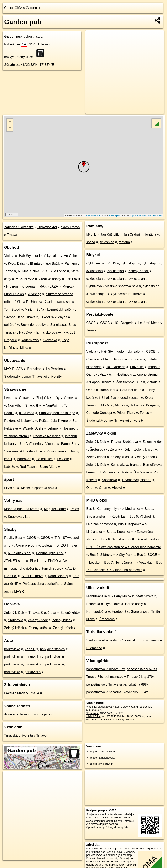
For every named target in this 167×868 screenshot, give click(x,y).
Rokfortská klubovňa (19, 421)
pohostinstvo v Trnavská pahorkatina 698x (117, 684)
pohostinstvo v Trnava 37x (106, 669)
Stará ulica (139, 612)
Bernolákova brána (125, 465)
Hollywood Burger (143, 405)
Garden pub (35, 8)
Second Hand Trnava (20, 317)
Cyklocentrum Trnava (127, 294)
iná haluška (44, 459)
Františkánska (97, 596)
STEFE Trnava (33, 576)
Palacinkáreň (56, 451)
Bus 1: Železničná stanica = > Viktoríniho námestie (124, 547)
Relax (75, 509)
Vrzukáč (106, 374)
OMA (19, 8)
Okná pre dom (27, 545)
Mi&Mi (106, 405)
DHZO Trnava (67, 545)
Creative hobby (50, 279)
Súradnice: (12, 65)
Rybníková (16, 44)
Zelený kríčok (14, 613)
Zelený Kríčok (139, 271)
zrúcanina (107, 242)
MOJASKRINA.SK (31, 271)
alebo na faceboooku (103, 758)
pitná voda (27, 413)
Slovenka (50, 340)
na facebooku (115, 814)
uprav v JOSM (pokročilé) (136, 707)
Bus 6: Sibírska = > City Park (111, 555)
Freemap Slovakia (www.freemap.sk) (109, 857)
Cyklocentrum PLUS (101, 263)
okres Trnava (70, 227)
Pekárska (93, 604)
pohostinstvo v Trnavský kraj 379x (130, 677)
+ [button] (10, 122)
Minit (28, 309)
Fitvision (10, 488)
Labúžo (10, 467)
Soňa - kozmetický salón (54, 309)
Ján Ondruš (132, 235)
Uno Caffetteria (30, 444)
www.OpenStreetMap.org (135, 849)
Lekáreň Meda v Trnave (22, 693)
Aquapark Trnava (17, 714)
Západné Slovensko (19, 227)
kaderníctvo (30, 340)
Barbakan (34, 369)
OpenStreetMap (93, 215)
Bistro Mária (48, 467)
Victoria (51, 444)
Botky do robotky (33, 325)
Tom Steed (12, 309)
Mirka (24, 348)
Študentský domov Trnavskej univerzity (33, 377)
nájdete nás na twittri (103, 752)
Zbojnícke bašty (48, 398)
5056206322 (94, 710)
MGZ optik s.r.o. (20, 553)
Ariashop (35, 294)
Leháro (53, 428)
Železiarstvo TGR (129, 382)
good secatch (130, 398)
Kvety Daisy (17, 263)
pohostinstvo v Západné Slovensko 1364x (117, 692)
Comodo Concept (99, 413)
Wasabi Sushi (33, 428)
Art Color (70, 256)
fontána (151, 235)
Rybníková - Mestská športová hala (112, 286)
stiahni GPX (93, 716)
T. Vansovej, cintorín (114, 472)
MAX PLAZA (25, 279)
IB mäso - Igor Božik (45, 263)
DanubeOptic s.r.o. (50, 553)
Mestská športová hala (38, 488)
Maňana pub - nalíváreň (22, 509)
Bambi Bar (69, 444)
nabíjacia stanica (53, 649)
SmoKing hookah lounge (57, 413)
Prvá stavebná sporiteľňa (41, 584)
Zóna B (30, 649)
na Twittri (124, 818)
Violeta (9, 256)
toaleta (47, 545)
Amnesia (71, 398)
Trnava (12, 235)
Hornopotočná (97, 612)
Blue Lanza (58, 271)
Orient (91, 390)
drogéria (29, 286)
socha (91, 242)
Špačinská (141, 472)
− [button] (10, 128)
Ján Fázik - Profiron (128, 359)
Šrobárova (16, 620)
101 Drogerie (124, 323)
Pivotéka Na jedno (47, 436)
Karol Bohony (58, 576)
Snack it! (32, 405)
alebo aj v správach (102, 764)
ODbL (121, 852)
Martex (120, 405)
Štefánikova (145, 596)
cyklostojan (129, 263)
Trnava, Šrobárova (42, 613)
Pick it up (37, 561)
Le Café (63, 459)
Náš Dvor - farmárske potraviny (42, 332)
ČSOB (31, 538)
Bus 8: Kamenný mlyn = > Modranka (113, 509)
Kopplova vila (18, 517)
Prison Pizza (126, 413)
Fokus (144, 413)
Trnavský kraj (47, 227)
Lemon (9, 398)
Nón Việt (14, 405)
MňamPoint (51, 405)
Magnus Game (55, 509)
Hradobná (119, 612)
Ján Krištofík (110, 235)
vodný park (42, 714)
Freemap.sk (114, 215)
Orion (90, 488)
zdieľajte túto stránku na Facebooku (110, 816)
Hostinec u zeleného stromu (137, 374)
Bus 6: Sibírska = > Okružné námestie (129, 539)
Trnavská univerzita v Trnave (25, 735)
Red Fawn (27, 467)
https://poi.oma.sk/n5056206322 (146, 215)
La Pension (54, 369)
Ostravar (25, 398)
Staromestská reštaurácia (23, 451)
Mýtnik (91, 235)
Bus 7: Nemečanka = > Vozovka (128, 562)
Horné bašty (134, 604)
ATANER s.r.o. (15, 561)
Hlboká (117, 488)
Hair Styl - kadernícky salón (39, 256)
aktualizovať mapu (109, 707)
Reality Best (13, 538)
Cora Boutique (131, 390)
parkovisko (12, 649)
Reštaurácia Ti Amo (53, 421)
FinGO (53, 561)
